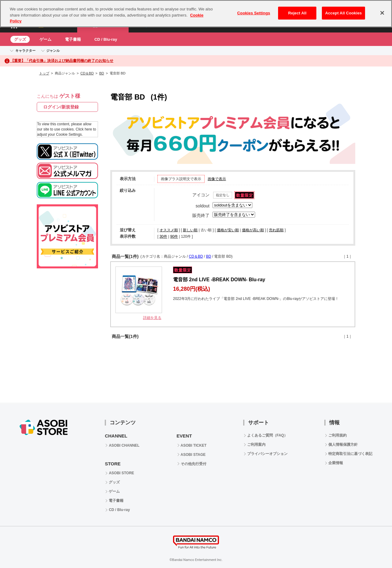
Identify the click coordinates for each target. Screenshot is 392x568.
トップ (44, 73)
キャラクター (25, 51)
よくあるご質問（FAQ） (268, 435)
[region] (196, 14)
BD (102, 73)
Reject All (297, 13)
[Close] (382, 13)
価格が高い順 (253, 230)
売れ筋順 (276, 230)
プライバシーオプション (267, 454)
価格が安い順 (228, 230)
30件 (163, 237)
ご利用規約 (337, 435)
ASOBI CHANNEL (124, 445)
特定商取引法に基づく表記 (350, 454)
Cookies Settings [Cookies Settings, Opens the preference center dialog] (254, 13)
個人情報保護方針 (343, 445)
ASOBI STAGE (193, 455)
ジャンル (53, 51)
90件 (174, 237)
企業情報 (336, 463)
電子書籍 (73, 39)
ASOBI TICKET (194, 445)
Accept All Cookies (344, 13)
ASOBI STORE (121, 473)
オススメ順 (169, 230)
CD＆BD (87, 73)
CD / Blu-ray (106, 39)
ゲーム (45, 39)
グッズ (20, 39)
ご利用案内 (256, 445)
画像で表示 (217, 179)
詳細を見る (152, 318)
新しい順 (190, 230)
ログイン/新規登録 (61, 107)
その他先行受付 (194, 464)
